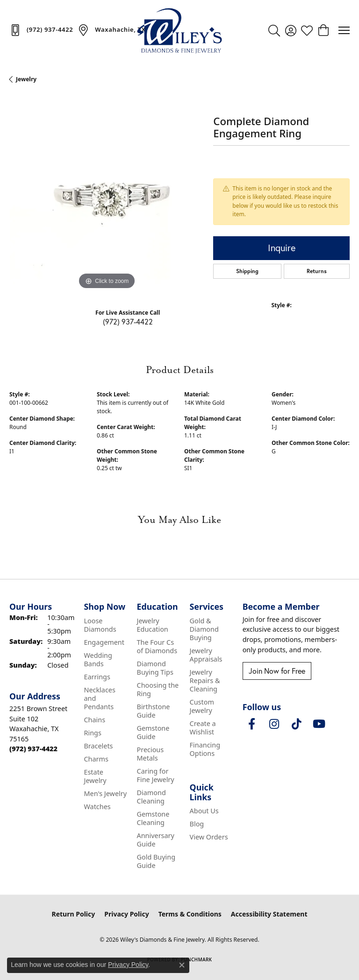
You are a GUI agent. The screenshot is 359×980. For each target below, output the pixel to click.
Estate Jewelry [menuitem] (95, 776)
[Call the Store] (33, 749)
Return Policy (74, 914)
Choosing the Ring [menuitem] (158, 689)
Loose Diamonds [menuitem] (100, 625)
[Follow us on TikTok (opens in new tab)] (297, 724)
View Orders (209, 837)
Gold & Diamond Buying (204, 629)
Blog (197, 824)
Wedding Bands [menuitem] (98, 659)
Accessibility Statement (269, 914)
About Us (204, 811)
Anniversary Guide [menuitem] (156, 840)
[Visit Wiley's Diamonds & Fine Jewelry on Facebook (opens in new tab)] (252, 724)
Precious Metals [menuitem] (151, 754)
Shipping (247, 271)
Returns (317, 271)
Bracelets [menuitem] (98, 746)
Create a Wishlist (203, 728)
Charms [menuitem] (96, 759)
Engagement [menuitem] (104, 642)
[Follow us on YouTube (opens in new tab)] (319, 724)
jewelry (26, 79)
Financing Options (205, 749)
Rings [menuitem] (92, 733)
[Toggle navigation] (344, 30)
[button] (274, 30)
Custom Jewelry (202, 706)
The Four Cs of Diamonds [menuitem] (157, 646)
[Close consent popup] (182, 965)
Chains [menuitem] (94, 720)
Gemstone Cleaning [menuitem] (153, 818)
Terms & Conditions (190, 914)
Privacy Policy (126, 914)
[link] (41, 30)
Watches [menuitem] (97, 807)
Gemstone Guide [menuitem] (153, 732)
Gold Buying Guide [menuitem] (156, 861)
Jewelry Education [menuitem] (153, 625)
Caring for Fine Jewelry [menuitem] (156, 775)
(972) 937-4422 (128, 321)
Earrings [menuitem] (97, 677)
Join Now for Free (277, 671)
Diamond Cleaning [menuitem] (151, 797)
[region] (107, 195)
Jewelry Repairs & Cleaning (205, 680)
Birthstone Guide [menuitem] (154, 711)
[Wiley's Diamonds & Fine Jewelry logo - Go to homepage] (179, 30)
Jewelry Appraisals (206, 655)
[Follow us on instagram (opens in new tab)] (274, 724)
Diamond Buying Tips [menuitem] (155, 668)
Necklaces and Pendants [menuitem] (99, 698)
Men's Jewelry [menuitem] (105, 793)
